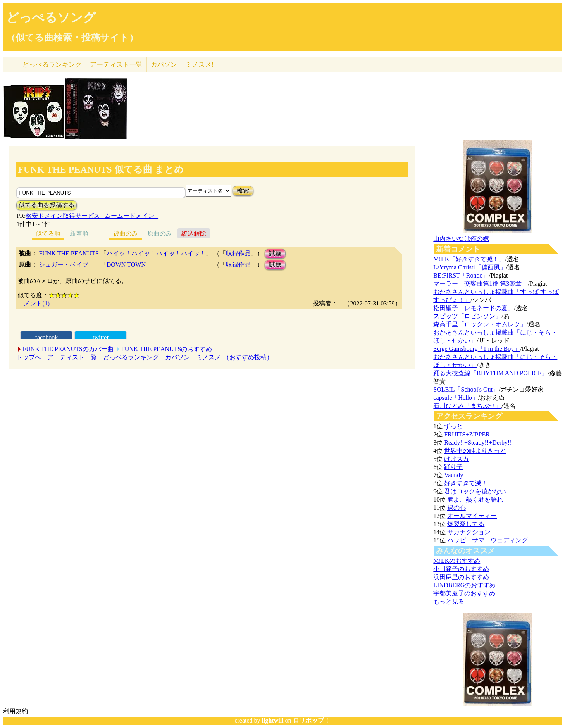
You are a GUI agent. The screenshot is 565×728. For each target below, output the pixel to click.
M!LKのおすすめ (457, 561)
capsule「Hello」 (456, 398)
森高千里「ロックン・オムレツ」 (480, 324)
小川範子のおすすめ (461, 569)
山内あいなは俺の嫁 (461, 239)
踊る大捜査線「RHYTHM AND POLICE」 (490, 373)
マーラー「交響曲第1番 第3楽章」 (481, 284)
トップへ (29, 357)
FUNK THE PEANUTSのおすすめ (167, 349)
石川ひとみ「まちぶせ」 (467, 406)
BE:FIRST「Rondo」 (461, 275)
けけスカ (456, 459)
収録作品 (238, 253)
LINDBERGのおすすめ (464, 585)
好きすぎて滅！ (466, 483)
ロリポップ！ (312, 720)
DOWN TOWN (126, 265)
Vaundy (454, 475)
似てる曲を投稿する (47, 205)
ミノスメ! (200, 65)
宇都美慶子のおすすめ (464, 593)
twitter (101, 337)
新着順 (79, 234)
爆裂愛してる (466, 524)
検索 (243, 191)
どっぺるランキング (131, 357)
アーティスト (116, 65)
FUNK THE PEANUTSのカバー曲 (68, 349)
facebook (47, 337)
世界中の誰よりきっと (475, 451)
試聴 (275, 253)
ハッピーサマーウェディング (487, 540)
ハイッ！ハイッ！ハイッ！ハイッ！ (156, 253)
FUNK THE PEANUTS (69, 253)
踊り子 (453, 467)
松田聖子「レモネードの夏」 (474, 308)
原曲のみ (160, 234)
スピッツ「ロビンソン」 (467, 316)
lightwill (273, 720)
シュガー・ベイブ (64, 265)
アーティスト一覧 (72, 357)
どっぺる (52, 65)
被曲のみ (126, 234)
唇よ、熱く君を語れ (475, 499)
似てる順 (48, 234)
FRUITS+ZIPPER (467, 434)
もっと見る (449, 601)
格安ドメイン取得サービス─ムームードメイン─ (92, 216)
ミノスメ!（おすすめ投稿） (234, 357)
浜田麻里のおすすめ (461, 577)
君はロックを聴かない (475, 491)
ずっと (453, 426)
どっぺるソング (51, 17)
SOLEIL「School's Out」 (466, 389)
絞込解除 (194, 234)
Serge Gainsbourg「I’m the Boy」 (477, 349)
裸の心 (456, 508)
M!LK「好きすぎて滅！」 (469, 259)
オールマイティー (472, 516)
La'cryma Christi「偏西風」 (469, 267)
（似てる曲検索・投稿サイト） (72, 38)
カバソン (164, 65)
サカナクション (469, 532)
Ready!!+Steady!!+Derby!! (478, 442)
